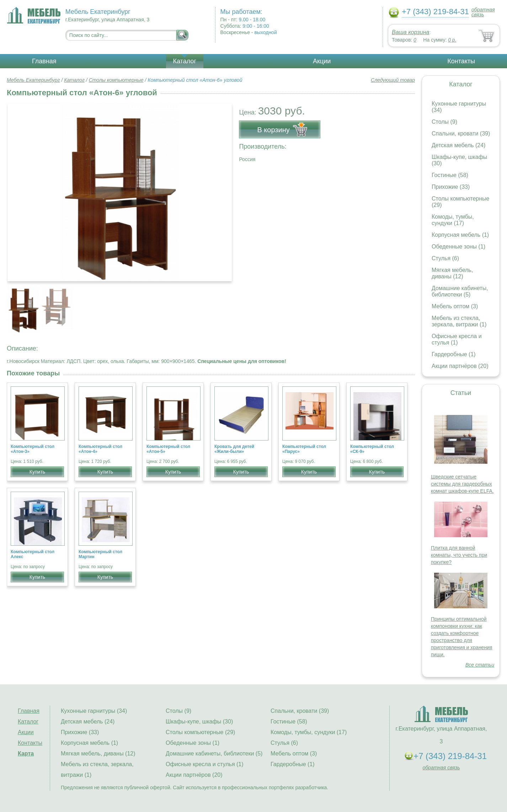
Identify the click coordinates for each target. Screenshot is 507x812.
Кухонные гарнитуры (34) (94, 711)
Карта (26, 754)
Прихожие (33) (451, 187)
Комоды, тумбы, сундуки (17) (453, 220)
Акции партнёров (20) (460, 366)
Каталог (185, 61)
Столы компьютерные (116, 80)
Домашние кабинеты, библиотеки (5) (460, 291)
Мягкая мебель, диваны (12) (452, 273)
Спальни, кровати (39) (461, 133)
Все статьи (480, 665)
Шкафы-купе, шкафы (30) (199, 722)
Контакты (461, 61)
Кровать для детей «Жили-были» (234, 449)
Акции (322, 61)
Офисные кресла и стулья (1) (457, 339)
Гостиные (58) (450, 175)
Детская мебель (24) (458, 145)
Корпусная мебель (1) (460, 235)
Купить (37, 472)
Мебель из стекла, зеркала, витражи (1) (459, 321)
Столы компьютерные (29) (200, 732)
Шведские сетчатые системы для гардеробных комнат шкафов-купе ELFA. (462, 484)
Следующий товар (393, 80)
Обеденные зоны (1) (458, 247)
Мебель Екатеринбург (33, 80)
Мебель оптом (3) (455, 306)
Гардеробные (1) (454, 354)
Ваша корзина (410, 32)
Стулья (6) (445, 258)
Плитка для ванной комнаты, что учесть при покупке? (459, 555)
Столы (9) (444, 122)
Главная (44, 61)
